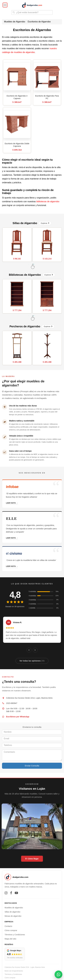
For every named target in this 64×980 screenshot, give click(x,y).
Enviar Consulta (32, 766)
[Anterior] (29, 650)
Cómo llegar (32, 859)
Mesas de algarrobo (13, 916)
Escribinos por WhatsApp (18, 717)
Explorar (45, 223)
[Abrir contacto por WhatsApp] (58, 974)
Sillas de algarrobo (12, 912)
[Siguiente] (35, 650)
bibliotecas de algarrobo (48, 201)
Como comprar (10, 978)
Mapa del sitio (10, 939)
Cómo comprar (11, 930)
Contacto (8, 926)
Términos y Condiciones (15, 935)
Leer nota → (12, 503)
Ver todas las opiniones (32, 661)
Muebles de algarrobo (14, 908)
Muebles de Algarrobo (15, 22)
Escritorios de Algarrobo (39, 22)
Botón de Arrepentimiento (14, 971)
